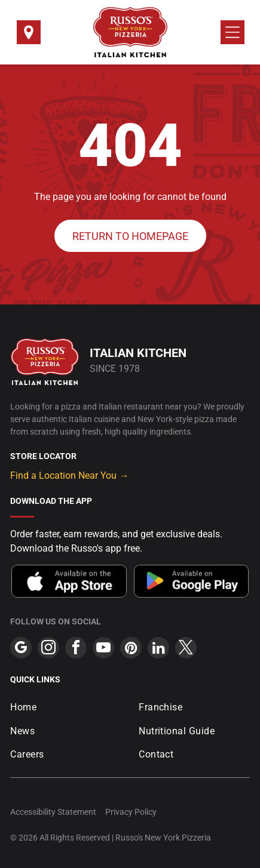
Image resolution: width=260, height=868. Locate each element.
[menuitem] (66, 707)
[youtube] (103, 649)
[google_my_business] (21, 649)
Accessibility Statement (53, 812)
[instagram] (48, 649)
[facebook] (76, 649)
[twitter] (186, 649)
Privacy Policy (131, 812)
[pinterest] (131, 649)
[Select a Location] (29, 36)
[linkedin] (158, 649)
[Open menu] (233, 32)
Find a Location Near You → (69, 475)
